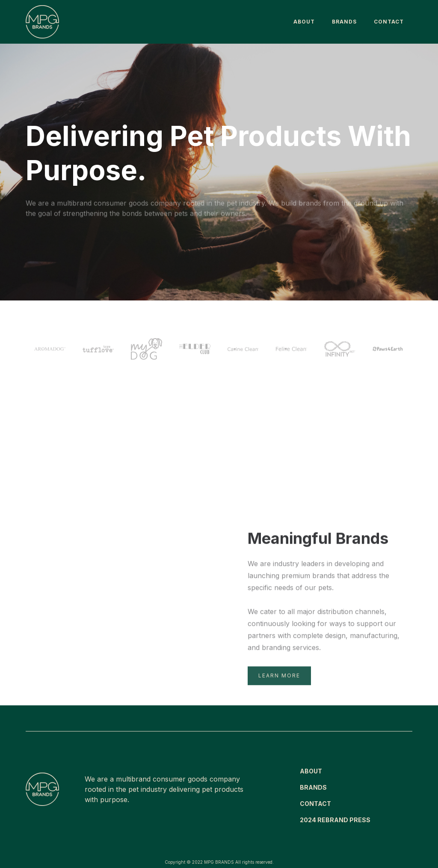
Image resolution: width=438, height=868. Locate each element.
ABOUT (311, 771)
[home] (42, 22)
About (304, 22)
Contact (389, 22)
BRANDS (344, 22)
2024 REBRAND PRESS (335, 820)
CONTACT (315, 804)
